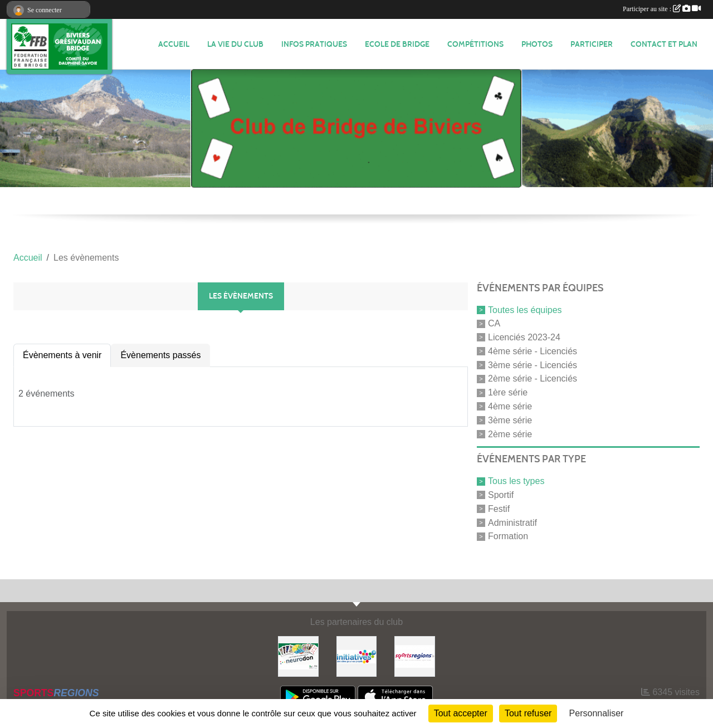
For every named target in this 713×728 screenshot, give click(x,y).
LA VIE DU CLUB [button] (235, 44)
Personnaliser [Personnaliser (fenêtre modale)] (597, 713)
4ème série (510, 406)
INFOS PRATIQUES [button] (314, 44)
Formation (508, 536)
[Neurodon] (298, 656)
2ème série (510, 434)
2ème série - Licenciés (533, 378)
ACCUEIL (174, 44)
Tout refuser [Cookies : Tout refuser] (528, 713)
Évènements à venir (62, 355)
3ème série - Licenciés (533, 365)
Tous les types (516, 481)
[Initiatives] (357, 656)
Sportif (501, 495)
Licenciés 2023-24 (524, 337)
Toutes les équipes (525, 309)
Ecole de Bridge (397, 44)
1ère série (508, 392)
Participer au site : (662, 9)
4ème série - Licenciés (533, 351)
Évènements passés (160, 355)
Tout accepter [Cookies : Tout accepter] (461, 713)
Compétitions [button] (475, 44)
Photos (537, 44)
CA (494, 323)
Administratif (512, 522)
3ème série (510, 420)
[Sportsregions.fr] (415, 656)
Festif (499, 509)
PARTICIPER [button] (592, 44)
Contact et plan (664, 44)
